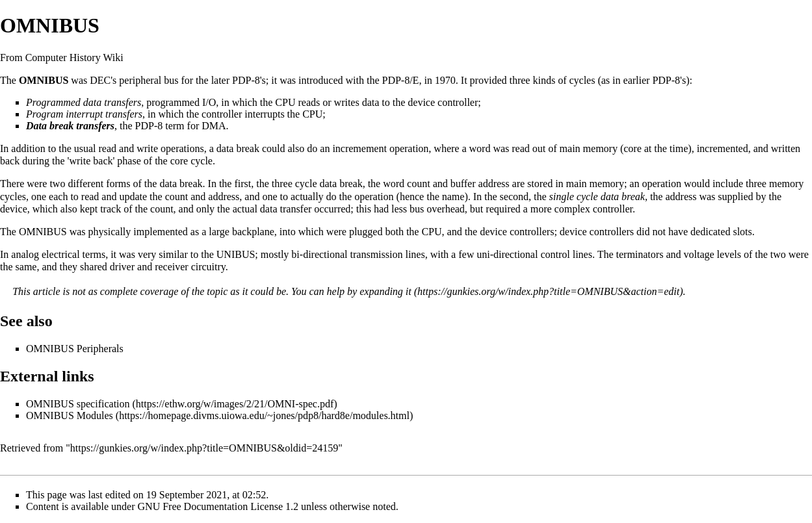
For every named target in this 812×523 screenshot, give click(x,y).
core (633, 148)
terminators (640, 254)
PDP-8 (246, 80)
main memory (589, 148)
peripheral (140, 80)
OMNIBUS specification (78, 404)
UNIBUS (236, 254)
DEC (100, 80)
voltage (699, 254)
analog (25, 254)
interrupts (264, 114)
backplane (253, 232)
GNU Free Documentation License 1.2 (218, 506)
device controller (443, 102)
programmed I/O (181, 102)
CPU (285, 102)
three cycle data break (317, 184)
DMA (214, 126)
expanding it (386, 291)
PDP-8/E (400, 80)
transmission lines (388, 254)
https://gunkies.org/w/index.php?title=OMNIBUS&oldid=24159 (204, 448)
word (480, 148)
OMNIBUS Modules (70, 415)
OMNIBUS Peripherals (75, 349)
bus (171, 80)
